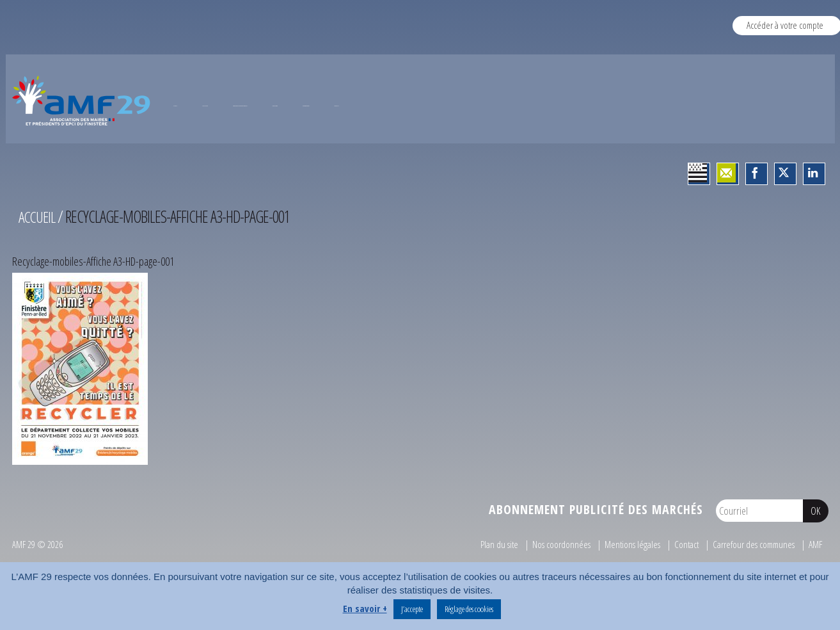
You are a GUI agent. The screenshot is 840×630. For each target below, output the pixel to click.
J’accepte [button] (412, 609)
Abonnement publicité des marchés (596, 559)
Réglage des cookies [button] (469, 609)
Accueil (38, 266)
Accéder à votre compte (785, 25)
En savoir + (365, 608)
